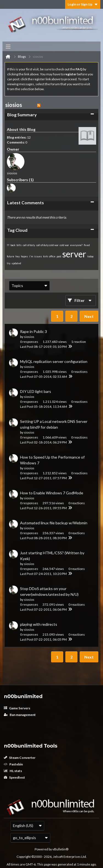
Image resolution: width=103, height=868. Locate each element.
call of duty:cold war (47, 245)
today (91, 256)
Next (89, 316)
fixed (87, 245)
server (74, 254)
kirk (45, 256)
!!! (8, 245)
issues (38, 256)
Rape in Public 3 (34, 331)
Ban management (20, 715)
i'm (31, 256)
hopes (24, 256)
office (52, 256)
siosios (29, 337)
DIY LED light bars (36, 391)
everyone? (76, 245)
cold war (64, 245)
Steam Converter (20, 758)
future (11, 256)
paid (59, 256)
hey (18, 256)
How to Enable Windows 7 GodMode (52, 493)
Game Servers (17, 708)
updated (16, 263)
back (13, 245)
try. (9, 263)
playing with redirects (39, 624)
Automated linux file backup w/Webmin (54, 523)
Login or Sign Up (83, 4)
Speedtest (14, 777)
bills (19, 245)
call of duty (29, 245)
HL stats (13, 771)
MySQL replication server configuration (54, 361)
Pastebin (13, 764)
